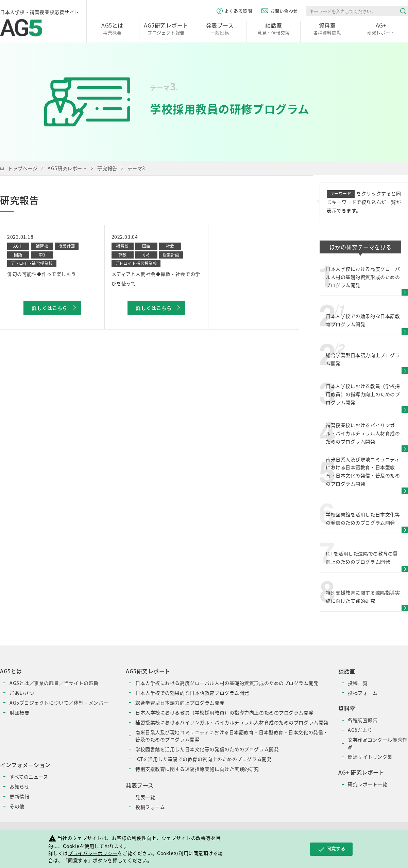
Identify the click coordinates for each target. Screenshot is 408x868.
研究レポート (381, 28)
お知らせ (19, 786)
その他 (17, 806)
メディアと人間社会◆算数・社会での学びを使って (156, 279)
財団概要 (19, 712)
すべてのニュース (29, 777)
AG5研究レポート (67, 168)
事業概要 (112, 28)
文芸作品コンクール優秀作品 (378, 743)
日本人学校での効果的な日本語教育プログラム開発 (192, 693)
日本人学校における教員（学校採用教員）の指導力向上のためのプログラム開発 (224, 712)
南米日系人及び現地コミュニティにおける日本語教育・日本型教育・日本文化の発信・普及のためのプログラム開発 (232, 736)
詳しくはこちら (50, 308)
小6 (146, 255)
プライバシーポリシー (93, 853)
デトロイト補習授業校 (32, 263)
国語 (18, 255)
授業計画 (67, 246)
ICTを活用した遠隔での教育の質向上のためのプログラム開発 (203, 759)
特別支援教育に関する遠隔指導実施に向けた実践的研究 (197, 769)
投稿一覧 (358, 683)
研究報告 (107, 168)
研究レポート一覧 (368, 784)
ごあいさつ (22, 693)
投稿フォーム (150, 807)
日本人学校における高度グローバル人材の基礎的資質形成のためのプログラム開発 (227, 683)
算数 (123, 255)
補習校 (42, 246)
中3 (42, 255)
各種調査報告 (363, 720)
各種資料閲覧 (327, 28)
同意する (331, 849)
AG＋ (18, 246)
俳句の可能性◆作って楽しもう (42, 274)
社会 (170, 246)
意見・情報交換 (274, 28)
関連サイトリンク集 (370, 757)
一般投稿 (220, 28)
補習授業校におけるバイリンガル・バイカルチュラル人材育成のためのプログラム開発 (232, 722)
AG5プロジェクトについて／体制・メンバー (59, 703)
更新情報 (19, 796)
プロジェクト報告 (166, 28)
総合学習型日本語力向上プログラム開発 (180, 703)
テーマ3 (136, 168)
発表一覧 (145, 797)
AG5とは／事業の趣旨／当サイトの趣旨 (54, 683)
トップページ (23, 168)
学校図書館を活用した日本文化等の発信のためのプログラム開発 (207, 749)
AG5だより (360, 730)
